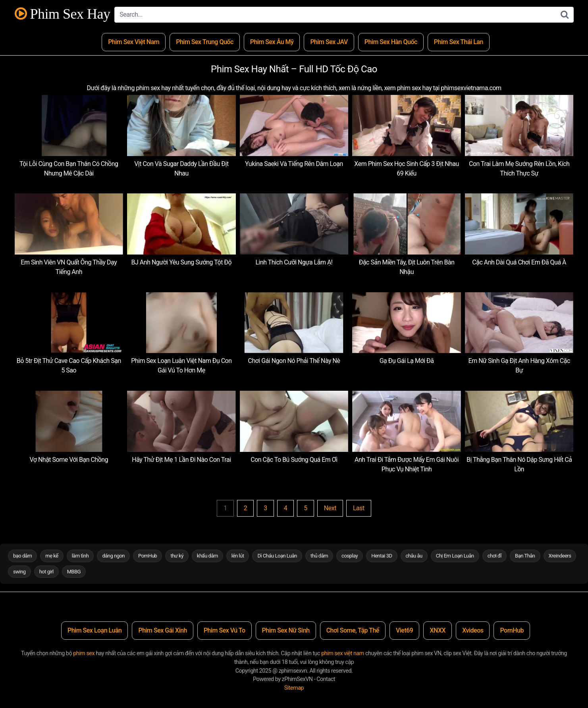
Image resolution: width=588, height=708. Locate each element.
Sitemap (294, 688)
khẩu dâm (207, 556)
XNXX (438, 630)
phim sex (84, 653)
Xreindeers (560, 556)
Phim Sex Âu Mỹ (272, 42)
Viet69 (405, 630)
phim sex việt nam (343, 653)
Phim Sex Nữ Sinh (286, 630)
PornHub (147, 556)
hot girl (46, 572)
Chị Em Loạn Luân (455, 556)
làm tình (80, 556)
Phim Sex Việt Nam (134, 42)
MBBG (74, 572)
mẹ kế (52, 556)
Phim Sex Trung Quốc (205, 42)
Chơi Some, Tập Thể (353, 630)
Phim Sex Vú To (225, 630)
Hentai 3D (382, 556)
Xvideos (473, 630)
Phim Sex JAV (329, 42)
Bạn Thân (525, 556)
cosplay (350, 556)
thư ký (177, 556)
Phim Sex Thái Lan (459, 42)
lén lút (238, 556)
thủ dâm (319, 556)
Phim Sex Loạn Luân (94, 630)
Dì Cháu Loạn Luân (277, 556)
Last (359, 508)
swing (19, 572)
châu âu (414, 556)
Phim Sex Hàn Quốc (391, 42)
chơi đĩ (494, 556)
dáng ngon (113, 556)
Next (330, 508)
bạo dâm (22, 556)
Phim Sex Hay (63, 14)
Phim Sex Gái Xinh (162, 630)
